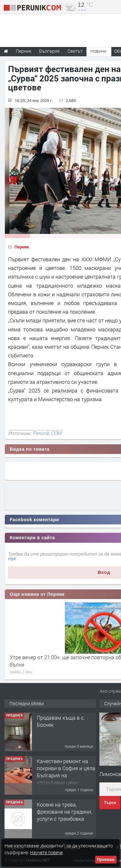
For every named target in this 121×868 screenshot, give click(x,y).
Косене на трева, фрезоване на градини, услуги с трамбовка (64, 812)
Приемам (106, 860)
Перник (22, 247)
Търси (110, 803)
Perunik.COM (47, 433)
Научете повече (46, 852)
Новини (98, 51)
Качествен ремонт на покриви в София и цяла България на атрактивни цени (66, 772)
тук (12, 559)
